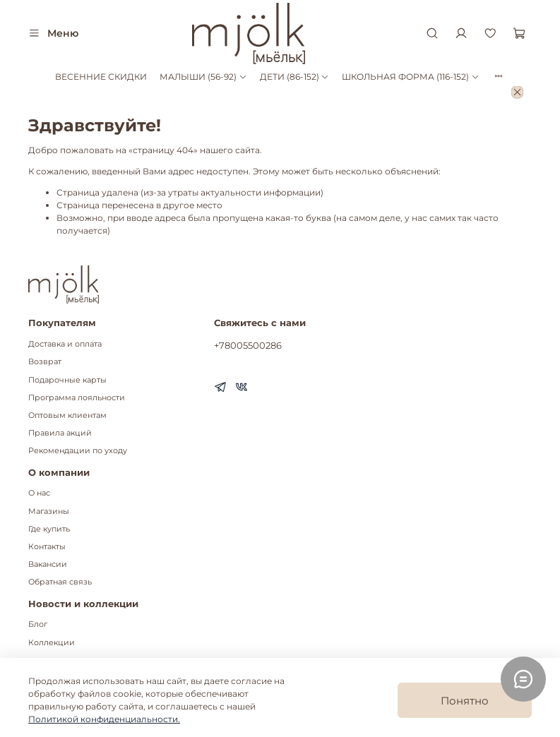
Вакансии (48, 564)
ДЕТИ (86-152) (294, 77)
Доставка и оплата (65, 344)
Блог (38, 624)
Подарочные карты (67, 380)
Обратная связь (60, 582)
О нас (39, 493)
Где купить (49, 529)
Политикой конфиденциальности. (104, 719)
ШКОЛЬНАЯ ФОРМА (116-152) (410, 77)
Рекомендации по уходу (78, 451)
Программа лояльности (77, 398)
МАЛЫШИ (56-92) (203, 77)
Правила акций (60, 433)
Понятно (465, 701)
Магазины (49, 511)
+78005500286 (248, 345)
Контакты (47, 547)
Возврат (45, 362)
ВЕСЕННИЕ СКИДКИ (101, 77)
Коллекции (52, 643)
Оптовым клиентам (67, 415)
